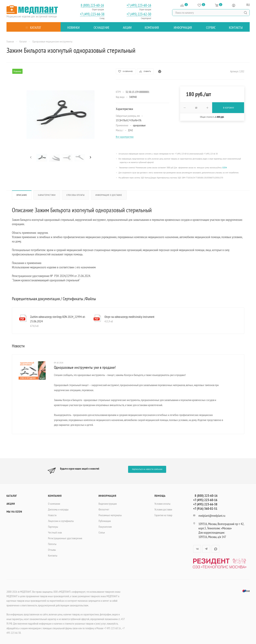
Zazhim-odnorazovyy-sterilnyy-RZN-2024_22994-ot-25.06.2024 (58, 319)
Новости (52, 515)
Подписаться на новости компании (147, 469)
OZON (225, 167)
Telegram (206, 549)
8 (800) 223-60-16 (92, 5)
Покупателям (105, 527)
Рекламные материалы (110, 515)
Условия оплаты (162, 504)
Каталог (12, 496)
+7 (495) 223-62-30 (139, 14)
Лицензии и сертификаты (61, 521)
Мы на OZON (14, 512)
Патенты (52, 544)
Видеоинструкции (108, 504)
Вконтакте (197, 549)
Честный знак (55, 532)
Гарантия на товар (163, 515)
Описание (22, 195)
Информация (107, 496)
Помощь (160, 496)
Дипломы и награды (58, 509)
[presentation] (30, 157)
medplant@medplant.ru (212, 516)
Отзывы (52, 550)
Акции (11, 504)
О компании (54, 504)
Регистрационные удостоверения (65, 538)
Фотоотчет (104, 509)
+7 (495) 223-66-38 (92, 14)
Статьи (102, 532)
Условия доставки (163, 509)
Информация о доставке (109, 195)
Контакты (53, 555)
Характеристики (47, 195)
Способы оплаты (76, 195)
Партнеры (53, 527)
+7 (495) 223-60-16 (139, 5)
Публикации (105, 521)
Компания (55, 496)
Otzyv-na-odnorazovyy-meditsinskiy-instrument (129, 317)
